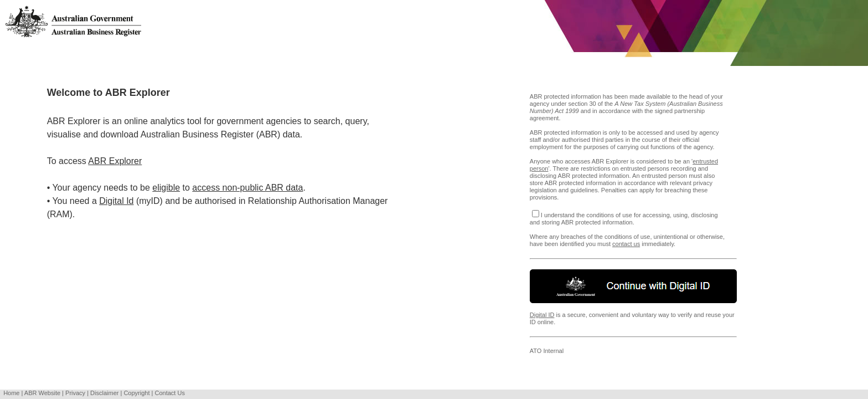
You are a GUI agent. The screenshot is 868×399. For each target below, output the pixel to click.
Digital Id (116, 201)
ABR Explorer (115, 161)
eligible (166, 188)
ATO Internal (547, 351)
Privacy (75, 393)
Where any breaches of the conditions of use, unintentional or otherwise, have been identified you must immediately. (633, 246)
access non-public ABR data (247, 188)
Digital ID (542, 315)
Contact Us (169, 393)
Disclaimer (104, 393)
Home (11, 393)
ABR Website (42, 393)
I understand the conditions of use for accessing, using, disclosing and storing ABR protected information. (624, 219)
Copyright (136, 393)
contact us (626, 244)
